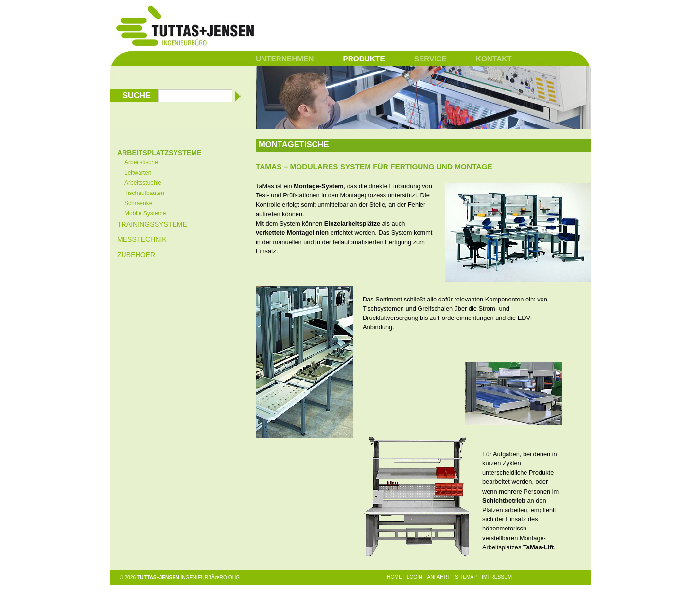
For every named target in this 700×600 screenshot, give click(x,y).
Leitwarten (138, 173)
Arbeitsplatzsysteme (159, 153)
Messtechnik (142, 239)
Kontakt (494, 58)
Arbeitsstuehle (143, 183)
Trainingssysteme (152, 224)
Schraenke (138, 203)
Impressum (497, 577)
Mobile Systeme (145, 213)
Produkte (364, 58)
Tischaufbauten (144, 193)
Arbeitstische (141, 162)
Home (394, 577)
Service (430, 58)
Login (415, 577)
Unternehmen (285, 58)
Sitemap (466, 577)
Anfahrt (439, 577)
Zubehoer (136, 255)
